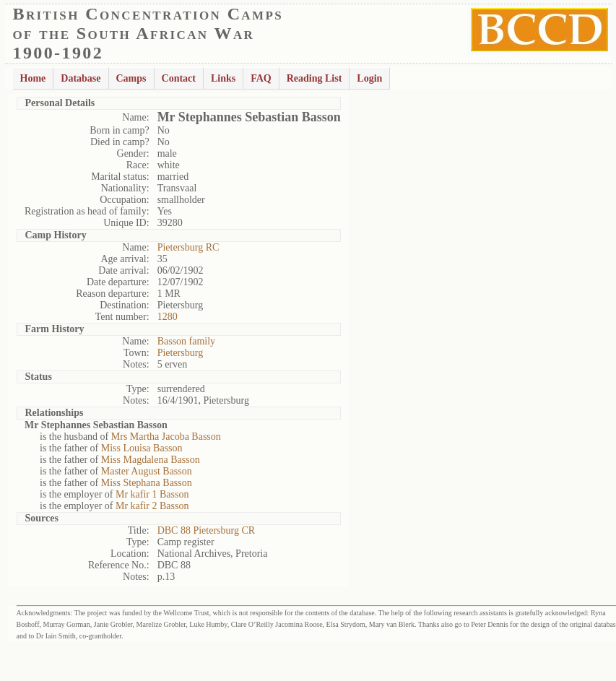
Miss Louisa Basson (142, 448)
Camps (131, 78)
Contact (179, 78)
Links (223, 78)
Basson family (187, 341)
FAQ (261, 78)
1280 (168, 317)
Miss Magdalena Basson (151, 460)
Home (33, 78)
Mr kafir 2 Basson (152, 506)
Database (81, 78)
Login (369, 78)
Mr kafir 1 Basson (152, 494)
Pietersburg (181, 353)
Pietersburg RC (188, 247)
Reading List (314, 78)
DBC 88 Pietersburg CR (206, 530)
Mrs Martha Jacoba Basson (166, 437)
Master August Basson (147, 471)
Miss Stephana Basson (147, 483)
